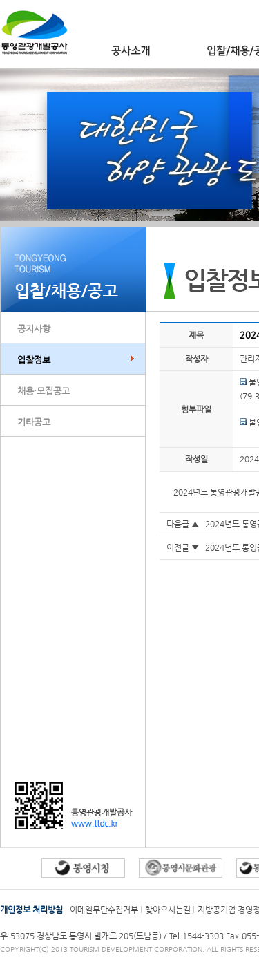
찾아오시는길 (168, 910)
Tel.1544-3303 (198, 936)
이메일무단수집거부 (104, 910)
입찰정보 (34, 360)
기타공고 (34, 422)
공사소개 (131, 51)
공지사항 (34, 329)
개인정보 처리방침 (31, 910)
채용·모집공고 (44, 391)
